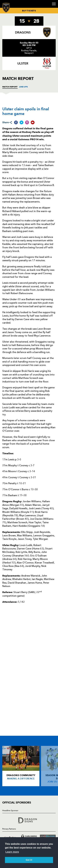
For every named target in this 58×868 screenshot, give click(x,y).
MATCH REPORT (10, 87)
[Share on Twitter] (21, 122)
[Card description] (21, 766)
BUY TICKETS (29, 11)
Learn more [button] (12, 852)
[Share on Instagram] (27, 122)
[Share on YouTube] (33, 122)
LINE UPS (24, 87)
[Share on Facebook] (16, 122)
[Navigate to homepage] (6, 8)
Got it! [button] (29, 860)
